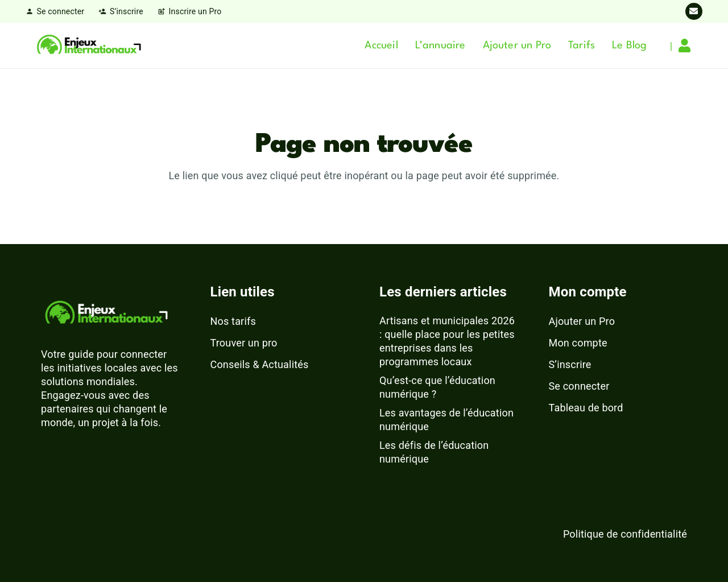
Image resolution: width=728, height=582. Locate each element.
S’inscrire (570, 364)
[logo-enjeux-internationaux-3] (88, 46)
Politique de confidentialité (625, 534)
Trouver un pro (244, 343)
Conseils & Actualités (260, 364)
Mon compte (578, 343)
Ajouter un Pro (582, 321)
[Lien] (687, 46)
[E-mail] (694, 11)
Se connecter (579, 386)
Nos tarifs (233, 321)
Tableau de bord (586, 408)
